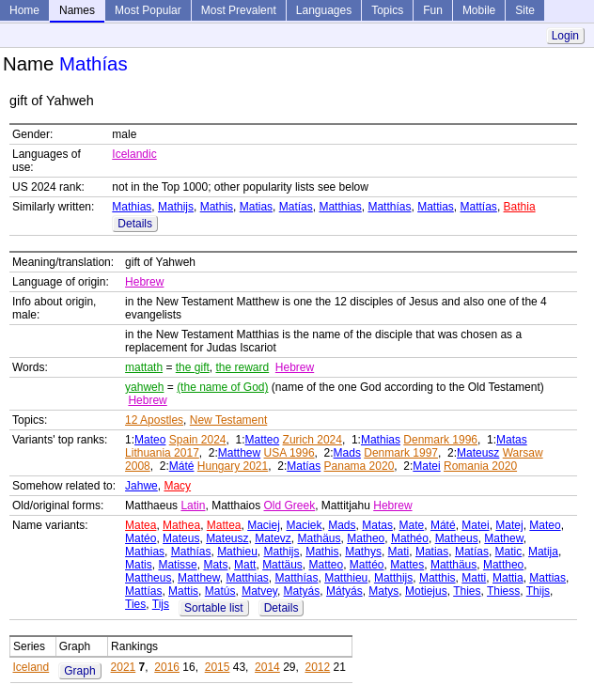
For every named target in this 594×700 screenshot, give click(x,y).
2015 (218, 667)
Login (565, 36)
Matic (509, 552)
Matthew (239, 453)
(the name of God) (222, 387)
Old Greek (290, 506)
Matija (543, 552)
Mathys (363, 552)
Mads (347, 453)
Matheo (366, 538)
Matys (383, 591)
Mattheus (148, 578)
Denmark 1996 (440, 440)
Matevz (273, 538)
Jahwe (141, 486)
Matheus (457, 538)
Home (24, 10)
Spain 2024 (198, 440)
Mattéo (367, 565)
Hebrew (144, 282)
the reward (242, 367)
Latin (193, 506)
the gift (193, 367)
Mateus (181, 538)
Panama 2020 (360, 466)
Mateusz (478, 453)
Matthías (389, 207)
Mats (215, 565)
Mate (412, 525)
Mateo (150, 440)
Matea (141, 525)
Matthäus (453, 565)
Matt (245, 565)
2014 (267, 667)
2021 (124, 667)
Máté (182, 466)
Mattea (224, 525)
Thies (467, 591)
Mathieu (237, 552)
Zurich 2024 (313, 440)
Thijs (538, 591)
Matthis (438, 578)
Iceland (31, 667)
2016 (167, 667)
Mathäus (320, 538)
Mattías (479, 207)
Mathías (191, 552)
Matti (474, 578)
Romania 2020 (480, 466)
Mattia (508, 578)
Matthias (340, 207)
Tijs (161, 604)
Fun (433, 10)
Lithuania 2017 (162, 453)
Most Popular (148, 10)
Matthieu (346, 578)
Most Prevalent (239, 10)
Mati (399, 552)
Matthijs (393, 578)
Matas (512, 440)
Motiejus (426, 591)
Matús (220, 591)
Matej (509, 525)
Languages (324, 10)
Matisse (177, 565)
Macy (177, 486)
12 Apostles (154, 420)
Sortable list (214, 608)
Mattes (407, 565)
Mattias (436, 207)
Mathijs (176, 207)
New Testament (228, 420)
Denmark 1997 (401, 453)
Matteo (263, 440)
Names (77, 10)
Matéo (141, 538)
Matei (426, 466)
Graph (79, 671)
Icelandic (134, 154)
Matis (139, 565)
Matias (256, 207)
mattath (144, 367)
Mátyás (344, 591)
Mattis (183, 591)
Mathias (132, 207)
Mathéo (410, 538)
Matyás (302, 591)
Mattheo (503, 565)
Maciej (264, 525)
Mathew (503, 538)
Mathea (181, 525)
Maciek (305, 525)
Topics (387, 10)
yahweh (144, 387)
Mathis (217, 207)
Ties (135, 604)
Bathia (520, 207)
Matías (296, 207)
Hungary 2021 (233, 466)
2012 (317, 667)
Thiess (503, 591)
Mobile (479, 10)
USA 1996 (289, 453)
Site (525, 10)
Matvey (259, 591)
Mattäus (282, 565)
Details (135, 224)
